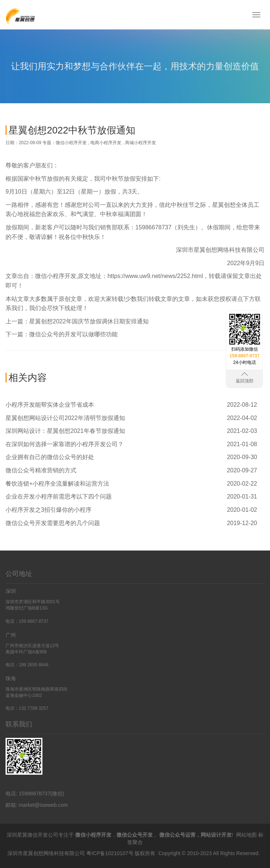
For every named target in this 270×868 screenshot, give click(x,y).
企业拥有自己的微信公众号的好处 (50, 457)
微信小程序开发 (71, 143)
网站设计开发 (216, 835)
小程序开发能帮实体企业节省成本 (50, 405)
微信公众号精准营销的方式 (41, 470)
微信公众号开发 (135, 835)
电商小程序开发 (106, 143)
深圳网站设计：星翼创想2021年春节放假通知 (65, 431)
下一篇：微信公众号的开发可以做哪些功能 (62, 334)
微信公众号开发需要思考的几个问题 (53, 523)
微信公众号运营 (177, 835)
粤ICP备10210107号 (110, 853)
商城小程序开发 (141, 143)
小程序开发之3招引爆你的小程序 (49, 510)
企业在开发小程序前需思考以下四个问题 (59, 497)
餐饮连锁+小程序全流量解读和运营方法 (57, 484)
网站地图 (246, 835)
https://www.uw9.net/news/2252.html (155, 276)
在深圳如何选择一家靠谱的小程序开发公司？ (65, 444)
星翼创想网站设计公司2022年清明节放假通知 (65, 418)
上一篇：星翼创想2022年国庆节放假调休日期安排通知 (77, 321)
